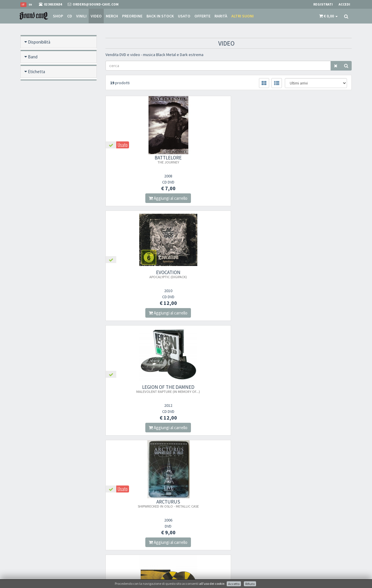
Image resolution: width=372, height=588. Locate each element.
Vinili (81, 16)
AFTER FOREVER (143, 389)
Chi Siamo (198, 508)
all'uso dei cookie (212, 583)
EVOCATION (229, 159)
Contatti (197, 546)
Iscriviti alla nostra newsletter (136, 537)
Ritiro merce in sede (206, 554)
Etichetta (36, 72)
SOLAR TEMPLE (228, 276)
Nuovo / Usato (41, 131)
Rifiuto (250, 584)
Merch (112, 16)
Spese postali (201, 531)
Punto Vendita (202, 516)
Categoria (37, 175)
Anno (33, 190)
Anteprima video (43, 220)
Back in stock (160, 16)
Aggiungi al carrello (143, 198)
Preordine (132, 16)
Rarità (221, 16)
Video (96, 16)
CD (70, 16)
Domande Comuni (205, 538)
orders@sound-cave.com (54, 518)
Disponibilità (39, 42)
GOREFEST (314, 274)
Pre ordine (37, 101)
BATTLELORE (143, 159)
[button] (328, 16)
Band (33, 57)
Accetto (234, 584)
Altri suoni (243, 16)
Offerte (202, 16)
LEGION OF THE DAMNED (313, 159)
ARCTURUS (144, 274)
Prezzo (34, 205)
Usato (184, 16)
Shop (58, 16)
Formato (40, 86)
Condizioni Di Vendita (208, 523)
